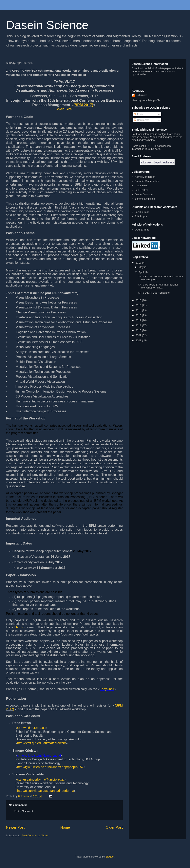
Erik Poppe (141, 216)
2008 (139, 340)
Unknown (141, 95)
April (142, 272)
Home (65, 827)
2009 (139, 335)
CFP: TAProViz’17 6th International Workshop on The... (158, 286)
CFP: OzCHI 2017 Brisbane (154, 293)
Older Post (114, 827)
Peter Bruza (142, 185)
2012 (139, 320)
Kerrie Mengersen (145, 177)
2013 (139, 315)
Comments (142, 120)
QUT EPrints (142, 230)
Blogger (110, 857)
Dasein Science (47, 25)
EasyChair (107, 689)
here (157, 149)
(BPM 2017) (83, 105)
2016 (139, 300)
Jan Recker (141, 190)
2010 (139, 330)
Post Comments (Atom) (35, 835)
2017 (139, 263)
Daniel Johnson (144, 194)
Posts (139, 114)
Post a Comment (23, 811)
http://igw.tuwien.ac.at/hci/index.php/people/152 (50, 767)
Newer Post (15, 827)
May (142, 267)
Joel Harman (142, 212)
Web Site (64, 109)
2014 (139, 310)
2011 (139, 325)
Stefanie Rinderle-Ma (147, 181)
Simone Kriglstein (145, 199)
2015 (139, 305)
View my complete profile (146, 100)
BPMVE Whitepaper (160, 68)
